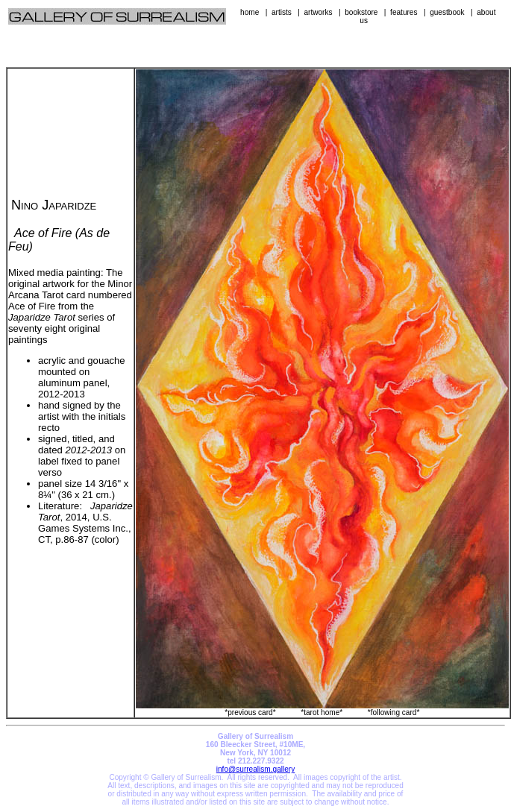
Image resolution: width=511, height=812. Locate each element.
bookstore (361, 12)
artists (282, 12)
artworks (318, 12)
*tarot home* (322, 712)
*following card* (394, 712)
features (404, 12)
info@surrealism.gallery (255, 769)
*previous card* (250, 712)
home (250, 12)
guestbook (447, 12)
